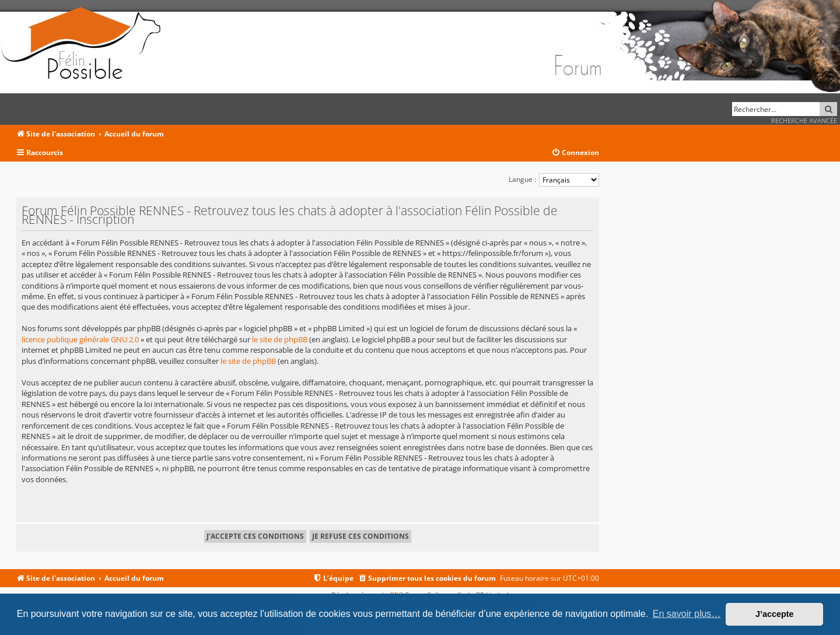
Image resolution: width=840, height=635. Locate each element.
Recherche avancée (804, 120)
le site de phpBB (280, 339)
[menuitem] (575, 153)
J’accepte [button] (775, 614)
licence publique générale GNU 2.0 (80, 339)
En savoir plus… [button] (687, 614)
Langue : (522, 179)
